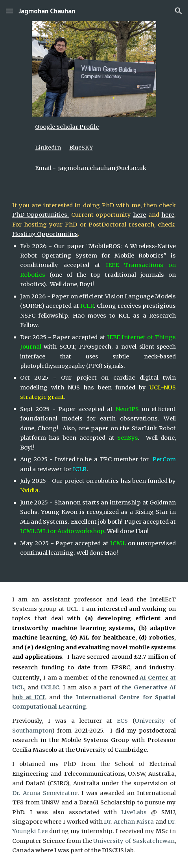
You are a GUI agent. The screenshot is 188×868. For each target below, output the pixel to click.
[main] (94, 127)
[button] (9, 11)
